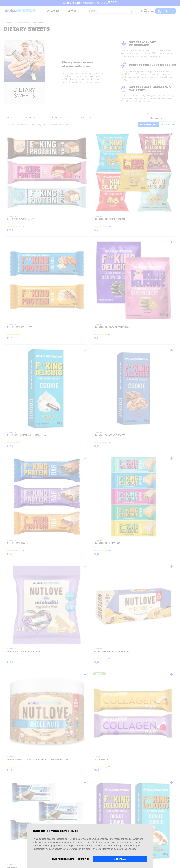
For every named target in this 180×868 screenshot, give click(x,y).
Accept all (120, 859)
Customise (83, 859)
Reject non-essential (63, 859)
